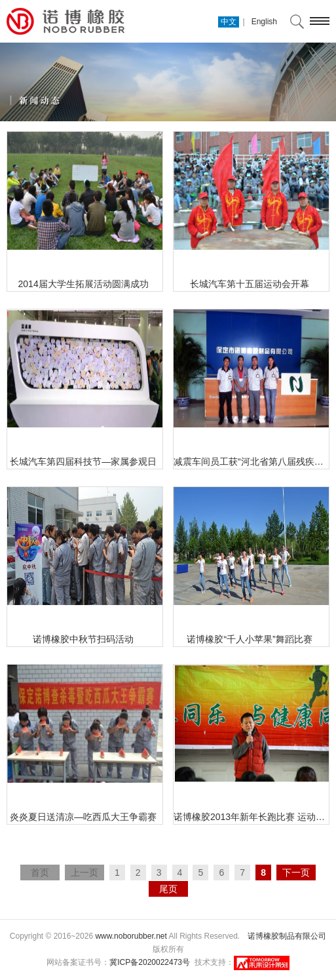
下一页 (296, 872)
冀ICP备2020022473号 (150, 962)
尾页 (168, 889)
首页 (40, 872)
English (264, 22)
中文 (229, 22)
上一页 (84, 872)
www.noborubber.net (131, 936)
